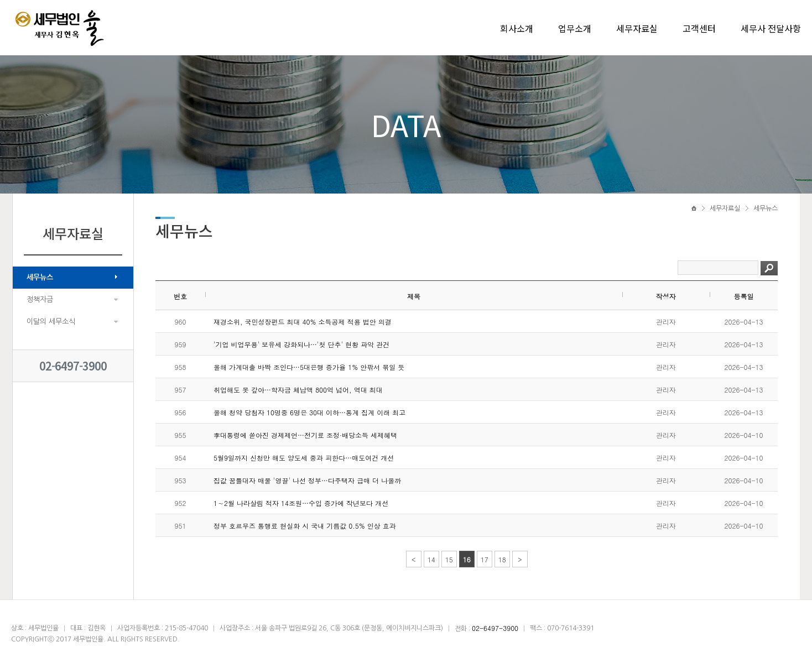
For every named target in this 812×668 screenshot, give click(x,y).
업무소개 (575, 28)
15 (449, 559)
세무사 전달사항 (771, 28)
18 (502, 559)
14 (431, 559)
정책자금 (40, 299)
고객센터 (699, 28)
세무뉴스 (40, 277)
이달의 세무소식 (51, 322)
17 (485, 559)
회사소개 (517, 28)
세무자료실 (637, 28)
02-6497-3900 (73, 366)
